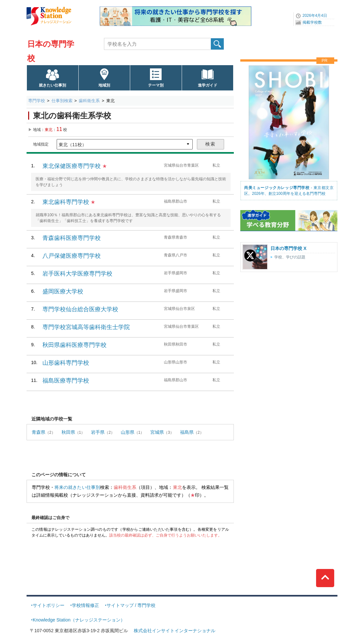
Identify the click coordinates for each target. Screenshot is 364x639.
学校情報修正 (85, 605)
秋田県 (68, 432)
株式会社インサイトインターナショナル (175, 631)
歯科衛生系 (89, 101)
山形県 (128, 432)
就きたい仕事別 (52, 85)
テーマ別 (156, 85)
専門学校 (37, 101)
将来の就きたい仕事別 (77, 487)
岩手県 (98, 432)
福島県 (187, 432)
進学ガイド (208, 85)
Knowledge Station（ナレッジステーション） (79, 620)
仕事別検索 (62, 101)
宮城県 (157, 432)
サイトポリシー (49, 605)
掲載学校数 (312, 22)
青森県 (39, 432)
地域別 (104, 85)
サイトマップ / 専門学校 (131, 605)
